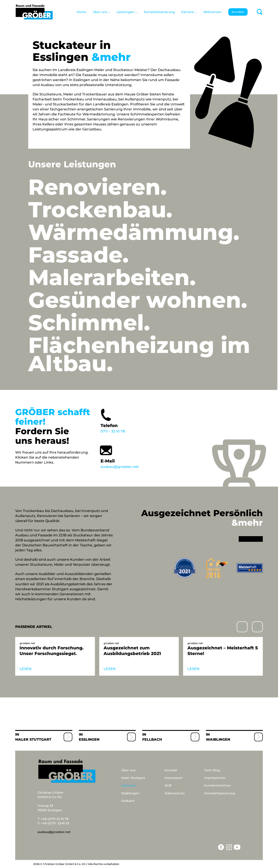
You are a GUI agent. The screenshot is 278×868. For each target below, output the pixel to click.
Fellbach (152, 739)
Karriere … (189, 12)
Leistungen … (127, 12)
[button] (257, 627)
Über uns (128, 770)
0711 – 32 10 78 (128, 420)
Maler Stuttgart (33, 739)
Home (81, 12)
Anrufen (238, 12)
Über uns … (101, 12)
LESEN (26, 669)
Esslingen (89, 739)
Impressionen (215, 778)
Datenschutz (175, 793)
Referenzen (213, 12)
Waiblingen (218, 739)
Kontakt (171, 770)
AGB (168, 785)
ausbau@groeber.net (128, 456)
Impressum (174, 778)
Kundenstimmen (218, 785)
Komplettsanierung (159, 12)
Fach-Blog (212, 770)
